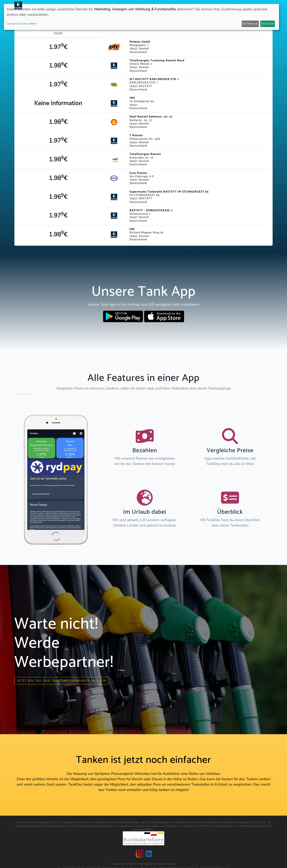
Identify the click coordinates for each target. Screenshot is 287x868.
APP (150, 5)
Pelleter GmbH (140, 42)
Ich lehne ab (250, 24)
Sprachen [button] (262, 5)
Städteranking (181, 5)
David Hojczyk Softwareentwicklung (157, 864)
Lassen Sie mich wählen (22, 24)
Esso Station (138, 173)
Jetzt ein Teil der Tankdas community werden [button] (62, 681)
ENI (132, 229)
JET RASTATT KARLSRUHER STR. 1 (154, 79)
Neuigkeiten (135, 5)
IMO (132, 98)
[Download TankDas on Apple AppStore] (164, 316)
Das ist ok (267, 24)
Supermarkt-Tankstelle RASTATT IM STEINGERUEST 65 (169, 192)
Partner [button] (244, 5)
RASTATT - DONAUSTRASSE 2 (151, 210)
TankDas (31, 5)
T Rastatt (136, 135)
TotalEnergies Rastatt (145, 154)
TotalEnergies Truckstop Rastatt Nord (157, 61)
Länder (161, 5)
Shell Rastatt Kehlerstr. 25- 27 (151, 117)
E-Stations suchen (209, 5)
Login (231, 5)
